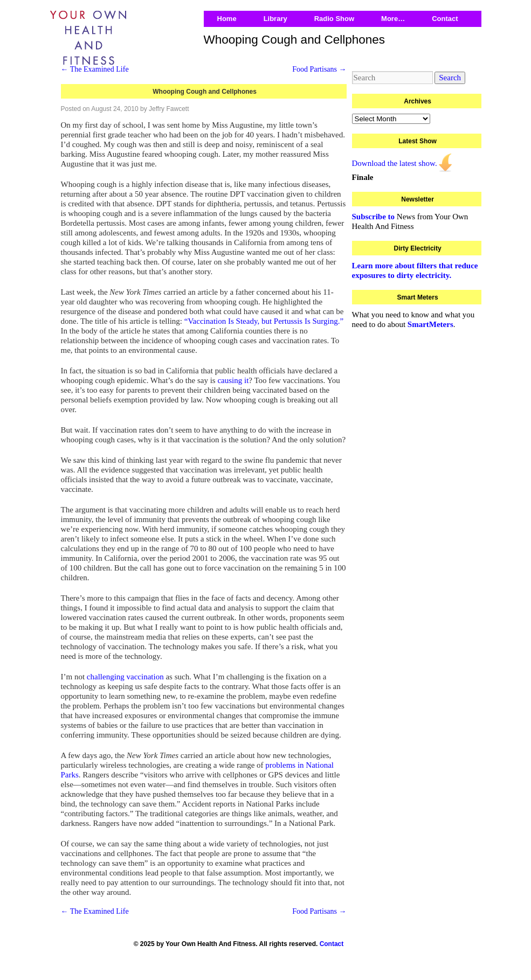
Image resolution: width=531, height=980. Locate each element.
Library (275, 19)
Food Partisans (319, 69)
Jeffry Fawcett (169, 109)
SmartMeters (430, 324)
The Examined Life (95, 69)
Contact (445, 19)
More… (393, 19)
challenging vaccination (125, 677)
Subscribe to (374, 217)
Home (227, 19)
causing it (233, 380)
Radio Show (334, 19)
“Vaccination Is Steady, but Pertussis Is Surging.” (264, 321)
